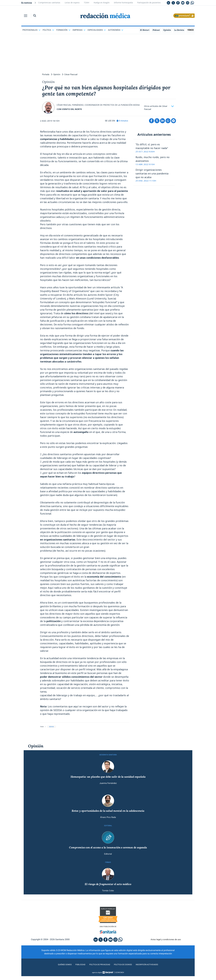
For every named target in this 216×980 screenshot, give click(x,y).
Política (48, 30)
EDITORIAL (108, 831)
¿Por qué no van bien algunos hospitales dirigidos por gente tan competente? (105, 93)
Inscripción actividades (152, 972)
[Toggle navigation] (26, 16)
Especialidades (97, 30)
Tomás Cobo (108, 898)
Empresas (79, 30)
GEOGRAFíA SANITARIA (108, 759)
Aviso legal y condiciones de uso (166, 947)
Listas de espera (72, 3)
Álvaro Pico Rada (108, 823)
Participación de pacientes (149, 3)
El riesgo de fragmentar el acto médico (108, 891)
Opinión (36, 750)
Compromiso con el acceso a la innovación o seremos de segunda (108, 853)
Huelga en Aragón (102, 3)
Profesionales (31, 30)
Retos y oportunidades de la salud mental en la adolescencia (108, 816)
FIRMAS (108, 869)
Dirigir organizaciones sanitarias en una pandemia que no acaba (152, 178)
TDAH (86, 3)
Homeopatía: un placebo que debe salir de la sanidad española (108, 781)
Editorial (108, 860)
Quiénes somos (59, 972)
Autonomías (116, 30)
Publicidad (76, 972)
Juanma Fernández (108, 788)
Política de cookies (125, 972)
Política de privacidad (98, 972)
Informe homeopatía (123, 3)
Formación (63, 30)
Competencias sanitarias (49, 3)
